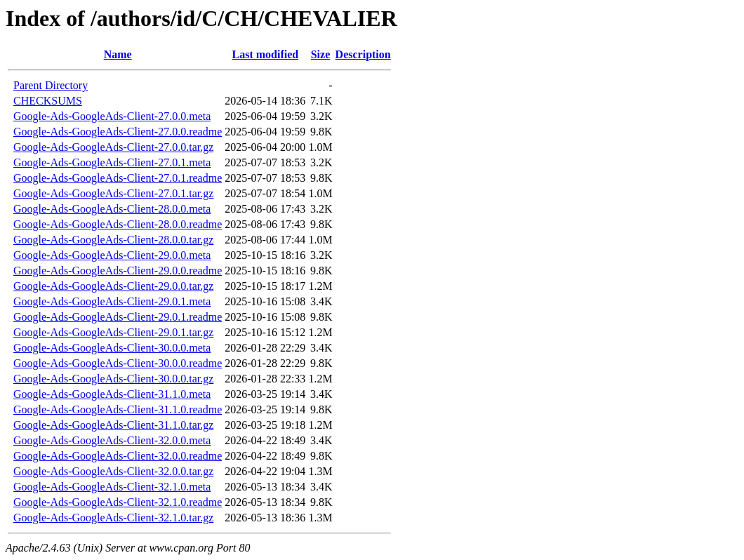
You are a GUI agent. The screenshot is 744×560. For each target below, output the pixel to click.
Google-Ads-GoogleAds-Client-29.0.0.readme (118, 271)
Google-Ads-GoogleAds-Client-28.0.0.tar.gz (113, 240)
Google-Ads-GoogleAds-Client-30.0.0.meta (112, 348)
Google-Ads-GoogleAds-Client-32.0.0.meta (112, 440)
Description (363, 54)
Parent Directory (51, 85)
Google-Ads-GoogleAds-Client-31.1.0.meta (112, 394)
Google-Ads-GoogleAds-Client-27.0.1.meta (112, 162)
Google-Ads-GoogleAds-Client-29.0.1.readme (118, 317)
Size (321, 54)
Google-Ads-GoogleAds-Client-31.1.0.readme (118, 409)
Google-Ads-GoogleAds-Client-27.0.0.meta (112, 116)
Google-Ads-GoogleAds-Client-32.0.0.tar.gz (113, 471)
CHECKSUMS (48, 101)
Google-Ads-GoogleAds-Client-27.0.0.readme (118, 132)
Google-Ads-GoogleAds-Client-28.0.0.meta (112, 209)
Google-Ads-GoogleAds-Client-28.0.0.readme (118, 224)
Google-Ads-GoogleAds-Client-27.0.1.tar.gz (113, 193)
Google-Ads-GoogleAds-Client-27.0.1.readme (118, 178)
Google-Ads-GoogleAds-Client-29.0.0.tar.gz (113, 286)
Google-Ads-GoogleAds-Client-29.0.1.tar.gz (113, 332)
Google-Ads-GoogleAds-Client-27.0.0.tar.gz (113, 147)
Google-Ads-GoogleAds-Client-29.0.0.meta (112, 255)
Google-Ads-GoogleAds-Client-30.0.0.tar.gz (113, 379)
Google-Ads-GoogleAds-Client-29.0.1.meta (112, 301)
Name (118, 54)
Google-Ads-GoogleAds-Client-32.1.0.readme (118, 502)
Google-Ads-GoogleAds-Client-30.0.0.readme (118, 363)
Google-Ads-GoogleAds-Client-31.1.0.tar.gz (113, 425)
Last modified (265, 54)
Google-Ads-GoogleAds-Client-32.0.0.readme (118, 456)
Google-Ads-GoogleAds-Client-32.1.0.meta (112, 487)
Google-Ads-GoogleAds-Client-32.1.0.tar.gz (113, 518)
